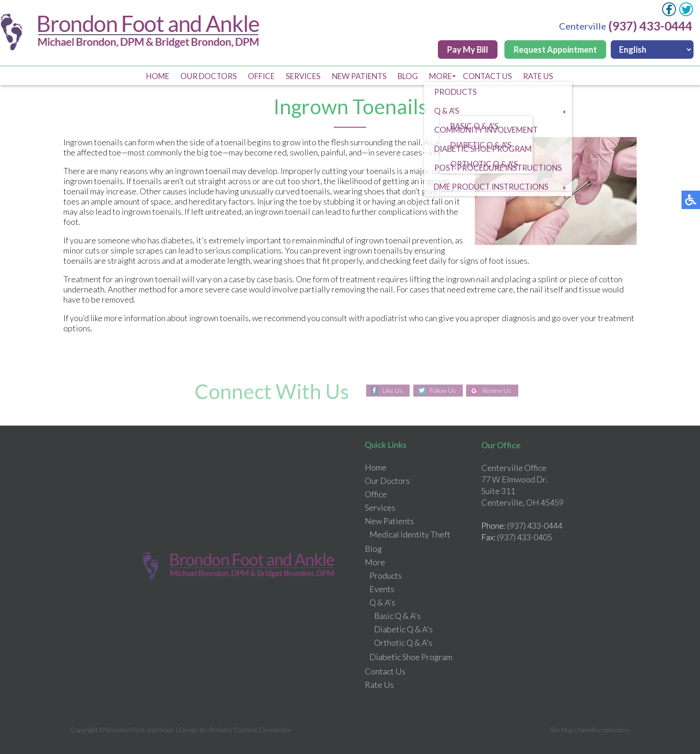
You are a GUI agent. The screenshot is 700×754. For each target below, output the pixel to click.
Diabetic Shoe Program (411, 657)
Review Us (498, 391)
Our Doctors (203, 76)
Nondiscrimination (604, 730)
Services (300, 76)
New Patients (358, 76)
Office (257, 76)
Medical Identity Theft (410, 534)
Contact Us (491, 76)
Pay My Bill (469, 49)
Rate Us (544, 76)
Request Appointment (556, 49)
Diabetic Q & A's (403, 629)
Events (382, 589)
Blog (409, 76)
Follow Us (442, 391)
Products (386, 575)
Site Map (562, 730)
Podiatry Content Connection (250, 730)
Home (151, 76)
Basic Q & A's (397, 616)
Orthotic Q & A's (403, 643)
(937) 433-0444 (651, 26)
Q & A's (382, 602)
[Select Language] (653, 49)
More (443, 76)
